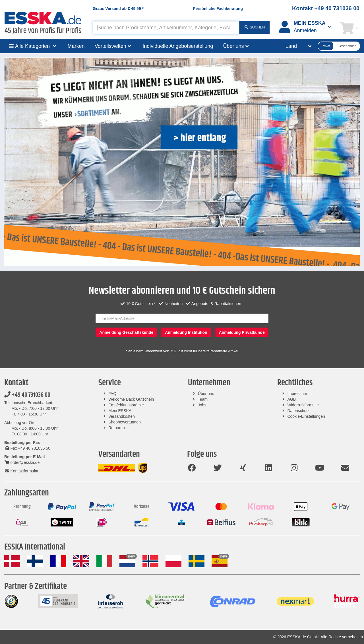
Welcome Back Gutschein (131, 399)
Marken (76, 46)
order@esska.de (22, 462)
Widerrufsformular (303, 405)
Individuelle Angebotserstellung (178, 46)
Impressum (297, 394)
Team (203, 399)
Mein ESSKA (120, 411)
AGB (291, 399)
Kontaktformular (21, 471)
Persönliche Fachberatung (218, 9)
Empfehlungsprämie (126, 405)
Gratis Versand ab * (118, 9)
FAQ (112, 394)
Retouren (117, 428)
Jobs (202, 405)
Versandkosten (122, 416)
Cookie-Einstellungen (306, 416)
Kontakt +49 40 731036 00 (326, 8)
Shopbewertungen (125, 422)
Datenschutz (298, 411)
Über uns (206, 394)
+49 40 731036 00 (27, 395)
